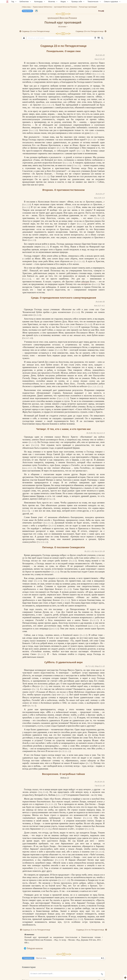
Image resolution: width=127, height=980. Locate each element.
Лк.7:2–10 (89, 666)
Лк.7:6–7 (32, 706)
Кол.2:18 (33, 130)
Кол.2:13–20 (100, 59)
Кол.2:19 (67, 163)
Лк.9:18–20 (100, 55)
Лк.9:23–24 (79, 261)
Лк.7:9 (89, 763)
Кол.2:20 (27, 204)
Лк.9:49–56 (91, 433)
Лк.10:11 (66, 600)
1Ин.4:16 (60, 795)
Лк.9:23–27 (100, 194)
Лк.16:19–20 (51, 804)
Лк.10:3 (73, 561)
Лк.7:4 (44, 686)
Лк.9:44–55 (100, 302)
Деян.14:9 (93, 626)
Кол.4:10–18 (100, 551)
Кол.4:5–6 (48, 523)
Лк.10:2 (84, 635)
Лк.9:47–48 (28, 338)
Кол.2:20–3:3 (99, 198)
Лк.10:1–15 (89, 551)
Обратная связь (41, 958)
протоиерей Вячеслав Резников (62, 18)
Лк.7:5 (36, 689)
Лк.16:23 (89, 829)
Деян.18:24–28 (29, 468)
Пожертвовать (27, 11)
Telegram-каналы (35, 948)
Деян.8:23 (54, 629)
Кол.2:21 (27, 279)
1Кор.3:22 (99, 218)
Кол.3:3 (71, 207)
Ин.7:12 (81, 151)
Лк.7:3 (65, 695)
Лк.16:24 (100, 852)
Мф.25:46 (43, 792)
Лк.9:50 (35, 445)
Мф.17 (45, 247)
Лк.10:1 (100, 558)
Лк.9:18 (92, 140)
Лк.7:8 (72, 718)
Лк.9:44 (76, 312)
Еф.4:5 (26, 511)
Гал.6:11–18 (100, 786)
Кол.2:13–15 (98, 74)
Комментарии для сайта (16, 978)
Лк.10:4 (55, 572)
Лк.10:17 (94, 620)
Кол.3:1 (26, 207)
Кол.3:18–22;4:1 (95, 386)
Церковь (41, 496)
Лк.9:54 (52, 526)
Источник (63, 26)
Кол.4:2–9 (101, 433)
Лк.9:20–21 (44, 176)
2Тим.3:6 (76, 165)
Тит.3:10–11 (42, 542)
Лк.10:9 (68, 589)
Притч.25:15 (63, 398)
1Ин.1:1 (94, 133)
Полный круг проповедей (63, 22)
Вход (101, 11)
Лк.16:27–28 (64, 880)
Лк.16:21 (87, 818)
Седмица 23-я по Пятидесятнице (90, 31)
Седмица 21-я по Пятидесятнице (36, 31)
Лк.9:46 (74, 327)
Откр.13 (51, 499)
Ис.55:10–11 (65, 751)
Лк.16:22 (46, 829)
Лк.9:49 (59, 350)
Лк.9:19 (61, 148)
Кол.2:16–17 (48, 105)
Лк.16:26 (38, 868)
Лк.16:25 (59, 860)
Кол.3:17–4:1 (99, 306)
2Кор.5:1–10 (100, 666)
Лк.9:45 (37, 315)
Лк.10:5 (38, 581)
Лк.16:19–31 (100, 782)
